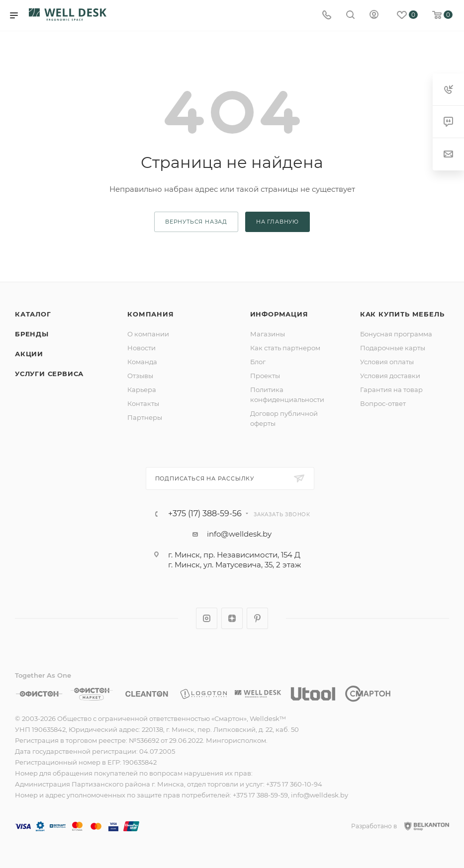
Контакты (143, 403)
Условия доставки (390, 376)
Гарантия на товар (391, 390)
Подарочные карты (393, 348)
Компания (150, 314)
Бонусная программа (396, 334)
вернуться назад (196, 222)
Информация (279, 314)
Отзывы (140, 376)
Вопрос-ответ (383, 403)
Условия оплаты (387, 362)
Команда (142, 362)
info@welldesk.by (239, 534)
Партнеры (145, 417)
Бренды (32, 334)
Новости (141, 348)
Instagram (207, 618)
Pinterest (257, 618)
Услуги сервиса (49, 374)
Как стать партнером (285, 348)
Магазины (268, 334)
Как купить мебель (402, 314)
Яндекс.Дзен (232, 618)
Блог (258, 362)
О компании (148, 334)
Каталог (33, 314)
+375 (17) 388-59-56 (205, 514)
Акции (29, 354)
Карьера (142, 390)
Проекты (265, 376)
